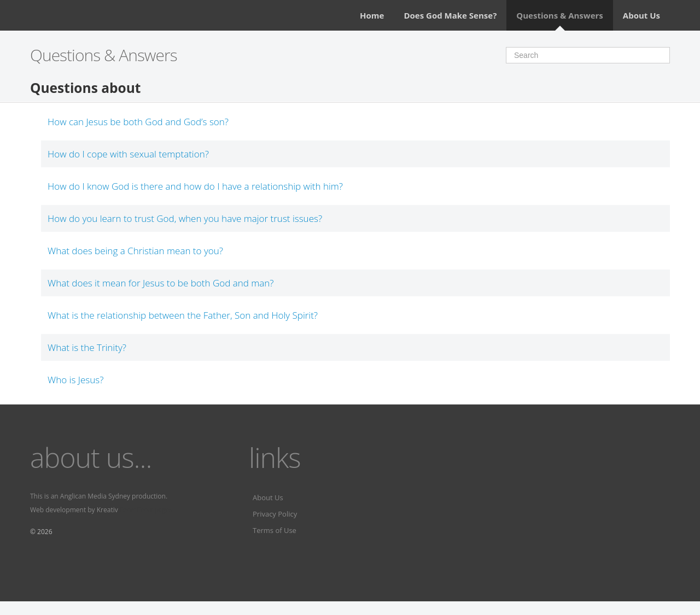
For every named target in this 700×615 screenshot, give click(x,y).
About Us (641, 15)
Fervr (128, 510)
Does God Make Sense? (450, 15)
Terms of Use (275, 530)
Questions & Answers (559, 15)
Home (372, 15)
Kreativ (107, 510)
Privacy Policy (275, 514)
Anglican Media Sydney (95, 496)
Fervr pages (155, 510)
